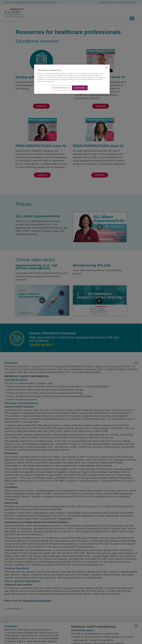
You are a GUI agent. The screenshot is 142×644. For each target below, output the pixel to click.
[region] (72, 79)
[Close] (107, 67)
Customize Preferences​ (61, 88)
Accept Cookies (80, 88)
